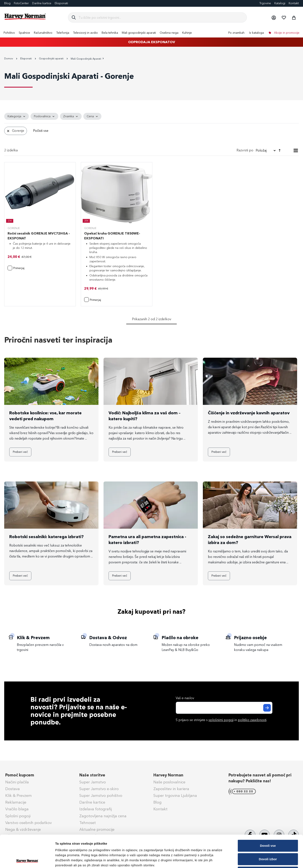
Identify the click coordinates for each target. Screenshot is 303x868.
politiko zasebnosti (252, 720)
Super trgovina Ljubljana (175, 796)
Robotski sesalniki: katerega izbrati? (47, 537)
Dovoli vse (268, 813)
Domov (9, 59)
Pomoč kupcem (20, 775)
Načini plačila (17, 782)
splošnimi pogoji (221, 720)
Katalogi (280, 3)
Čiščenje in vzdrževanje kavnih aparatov (249, 413)
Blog (7, 3)
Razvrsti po (245, 150)
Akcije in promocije (286, 33)
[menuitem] (9, 33)
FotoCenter (21, 3)
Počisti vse (41, 131)
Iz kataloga (256, 33)
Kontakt (294, 3)
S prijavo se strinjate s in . (221, 720)
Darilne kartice (42, 3)
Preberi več (20, 452)
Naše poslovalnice (169, 782)
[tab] (151, 125)
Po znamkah (236, 33)
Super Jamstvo (93, 782)
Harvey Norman (168, 775)
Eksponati (61, 3)
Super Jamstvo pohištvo (101, 796)
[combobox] (161, 17)
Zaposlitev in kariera (171, 789)
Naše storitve (92, 775)
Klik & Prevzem (19, 796)
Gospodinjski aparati (52, 59)
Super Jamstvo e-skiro (99, 789)
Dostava (13, 789)
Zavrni (268, 840)
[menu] (151, 33)
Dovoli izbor (268, 827)
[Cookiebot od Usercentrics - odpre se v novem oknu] (27, 860)
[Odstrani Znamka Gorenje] (8, 131)
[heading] (17, 116)
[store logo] (25, 17)
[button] (274, 17)
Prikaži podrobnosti (219, 860)
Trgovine (265, 3)
